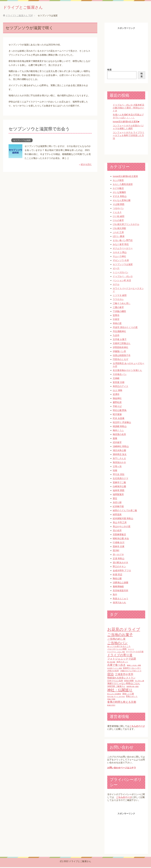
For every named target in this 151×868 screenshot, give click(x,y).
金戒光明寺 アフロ (122, 571)
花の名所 (117, 531)
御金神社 (117, 399)
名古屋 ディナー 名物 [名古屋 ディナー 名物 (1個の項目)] (114, 669)
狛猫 (115, 471)
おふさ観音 (118, 181)
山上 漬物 (117, 391)
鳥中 (115, 595)
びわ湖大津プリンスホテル (126, 225)
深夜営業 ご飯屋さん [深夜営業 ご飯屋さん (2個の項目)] (116, 687)
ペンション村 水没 (122, 281)
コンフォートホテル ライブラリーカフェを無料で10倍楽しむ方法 (129, 136)
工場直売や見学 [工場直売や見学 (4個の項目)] (124, 675)
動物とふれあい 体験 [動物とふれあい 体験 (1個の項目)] (134, 666)
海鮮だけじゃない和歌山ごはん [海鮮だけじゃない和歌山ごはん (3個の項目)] (124, 684)
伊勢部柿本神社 (120, 348)
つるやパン (118, 209)
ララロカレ (118, 300)
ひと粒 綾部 (119, 217)
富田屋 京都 (119, 383)
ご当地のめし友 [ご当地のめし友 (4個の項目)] (116, 640)
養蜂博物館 (118, 587)
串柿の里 (117, 324)
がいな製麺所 (119, 193)
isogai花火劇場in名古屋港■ (126, 122)
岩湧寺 (116, 395)
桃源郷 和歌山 (120, 427)
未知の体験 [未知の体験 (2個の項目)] (129, 681)
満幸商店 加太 (120, 455)
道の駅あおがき (120, 563)
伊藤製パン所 (119, 352)
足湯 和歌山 (119, 559)
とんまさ (117, 213)
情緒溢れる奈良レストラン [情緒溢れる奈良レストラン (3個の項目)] (121, 679)
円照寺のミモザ (120, 360)
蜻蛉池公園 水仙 (121, 539)
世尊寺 (116, 316)
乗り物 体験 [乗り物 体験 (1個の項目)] (111, 663)
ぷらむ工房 (118, 233)
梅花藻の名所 (119, 435)
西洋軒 (116, 551)
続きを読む (86, 165)
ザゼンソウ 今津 (121, 261)
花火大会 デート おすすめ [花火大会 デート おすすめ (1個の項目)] (116, 697)
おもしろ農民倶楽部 (123, 185)
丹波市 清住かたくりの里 (125, 328)
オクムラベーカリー (123, 249)
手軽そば (117, 407)
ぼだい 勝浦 (119, 237)
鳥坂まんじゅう (120, 599)
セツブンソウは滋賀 (22, 141)
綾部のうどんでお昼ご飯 (125, 511)
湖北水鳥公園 (119, 451)
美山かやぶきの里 (122, 527)
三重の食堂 (118, 308)
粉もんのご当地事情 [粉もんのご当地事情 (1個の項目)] (114, 695)
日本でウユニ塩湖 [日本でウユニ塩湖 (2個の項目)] (115, 681)
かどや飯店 (118, 189)
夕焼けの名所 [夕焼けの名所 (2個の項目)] (113, 672)
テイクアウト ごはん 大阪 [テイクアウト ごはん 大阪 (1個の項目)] (116, 653)
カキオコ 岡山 (120, 253)
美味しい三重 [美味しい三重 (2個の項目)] (128, 695)
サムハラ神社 (119, 257)
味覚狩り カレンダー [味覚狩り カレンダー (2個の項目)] (132, 669)
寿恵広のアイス (120, 387)
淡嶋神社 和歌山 (121, 447)
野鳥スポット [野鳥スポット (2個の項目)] (132, 697)
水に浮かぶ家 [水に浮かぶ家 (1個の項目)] (140, 682)
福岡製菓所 (118, 495)
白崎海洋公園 (119, 487)
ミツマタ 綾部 (120, 296)
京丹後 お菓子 (120, 340)
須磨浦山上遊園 (120, 583)
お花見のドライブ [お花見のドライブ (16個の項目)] (124, 630)
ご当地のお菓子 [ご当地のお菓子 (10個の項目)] (120, 635)
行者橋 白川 (119, 543)
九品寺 (116, 336)
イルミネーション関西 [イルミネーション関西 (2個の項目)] (117, 650)
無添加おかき (119, 463)
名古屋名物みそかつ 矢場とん (127, 371)
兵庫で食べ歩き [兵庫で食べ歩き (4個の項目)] (116, 666)
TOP (19, 16)
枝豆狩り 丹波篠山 (122, 423)
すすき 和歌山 (120, 197)
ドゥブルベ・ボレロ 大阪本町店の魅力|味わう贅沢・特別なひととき (129, 109)
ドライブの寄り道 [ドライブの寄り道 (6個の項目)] (120, 656)
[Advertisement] (126, 48)
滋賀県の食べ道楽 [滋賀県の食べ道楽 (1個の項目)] (133, 687)
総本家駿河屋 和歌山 (123, 519)
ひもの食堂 (118, 221)
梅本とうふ (118, 431)
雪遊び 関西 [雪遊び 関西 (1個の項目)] (111, 700)
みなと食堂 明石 (121, 245)
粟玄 (115, 499)
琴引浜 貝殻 (119, 475)
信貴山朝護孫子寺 (122, 356)
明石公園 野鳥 (120, 411)
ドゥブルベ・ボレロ (123, 277)
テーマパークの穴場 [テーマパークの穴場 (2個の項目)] (135, 652)
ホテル (116, 285)
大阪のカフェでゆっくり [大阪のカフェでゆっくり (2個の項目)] (131, 672)
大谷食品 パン (120, 375)
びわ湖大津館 (119, 229)
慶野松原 (117, 403)
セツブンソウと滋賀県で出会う (42, 130)
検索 (109, 70)
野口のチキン (119, 567)
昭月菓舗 (117, 415)
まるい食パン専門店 (123, 241)
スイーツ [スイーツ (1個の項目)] (131, 650)
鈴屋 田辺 (117, 575)
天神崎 (116, 379)
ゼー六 (116, 269)
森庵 (115, 439)
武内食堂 (117, 443)
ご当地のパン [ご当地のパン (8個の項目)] (117, 644)
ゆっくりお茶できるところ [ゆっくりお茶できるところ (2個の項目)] (119, 647)
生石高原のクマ (120, 479)
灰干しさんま (119, 459)
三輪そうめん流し (122, 304)
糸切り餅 (117, 503)
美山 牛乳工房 (120, 523)
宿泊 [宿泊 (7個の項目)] (110, 675)
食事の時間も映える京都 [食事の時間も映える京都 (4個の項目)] (122, 703)
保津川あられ (119, 603)
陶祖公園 (117, 579)
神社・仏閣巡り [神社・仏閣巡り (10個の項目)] (120, 691)
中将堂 (116, 320)
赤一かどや (118, 555)
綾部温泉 (117, 515)
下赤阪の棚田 (119, 312)
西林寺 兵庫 (119, 547)
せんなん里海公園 (122, 201)
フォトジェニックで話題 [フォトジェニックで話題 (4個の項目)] (122, 660)
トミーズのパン (120, 273)
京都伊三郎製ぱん (122, 344)
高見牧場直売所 (120, 591)
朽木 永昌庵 (119, 419)
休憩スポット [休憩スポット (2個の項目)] (122, 663)
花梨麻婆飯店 (119, 535)
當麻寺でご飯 (119, 483)
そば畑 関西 (119, 205)
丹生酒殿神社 (119, 332)
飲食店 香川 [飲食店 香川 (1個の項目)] (111, 706)
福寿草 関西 (119, 491)
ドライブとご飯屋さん (28, 7)
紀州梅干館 (118, 507)
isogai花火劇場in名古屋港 (125, 177)
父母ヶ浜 (117, 467)
